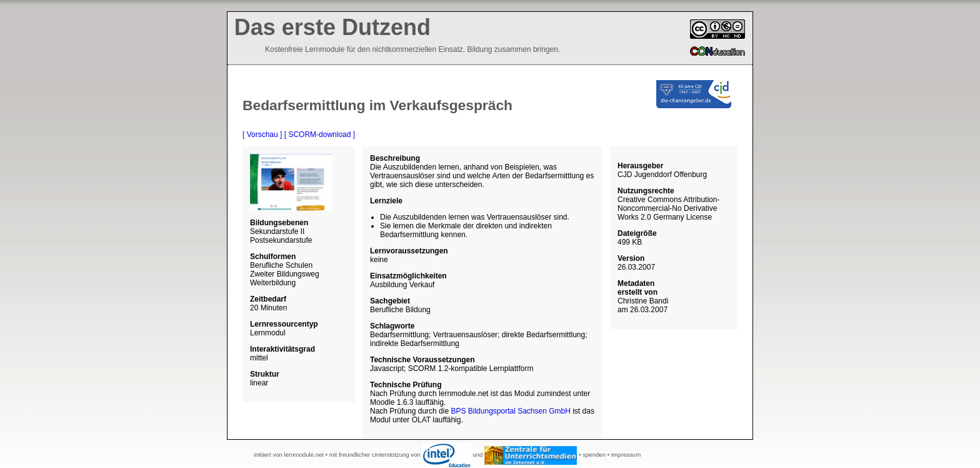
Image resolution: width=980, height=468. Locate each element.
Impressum (626, 455)
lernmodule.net (304, 455)
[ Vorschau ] (262, 135)
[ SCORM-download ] (320, 135)
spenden (594, 455)
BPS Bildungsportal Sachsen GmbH (510, 411)
